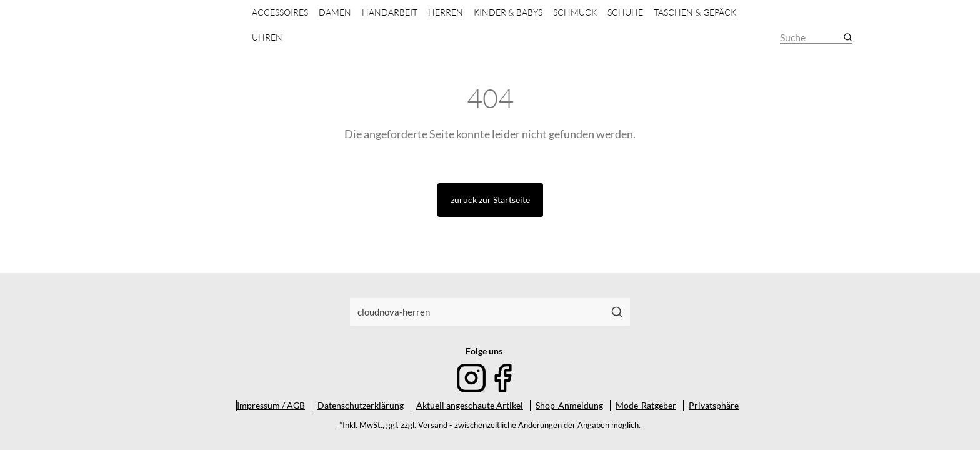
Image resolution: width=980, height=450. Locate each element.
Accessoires (280, 12)
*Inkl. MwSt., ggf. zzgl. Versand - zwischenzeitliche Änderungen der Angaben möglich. (490, 425)
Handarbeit (390, 12)
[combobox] (477, 312)
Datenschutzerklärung (361, 405)
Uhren (267, 37)
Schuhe (625, 12)
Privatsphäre (714, 405)
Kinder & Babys (508, 12)
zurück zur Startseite (490, 200)
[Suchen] (617, 312)
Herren (446, 12)
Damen (335, 12)
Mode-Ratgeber (646, 405)
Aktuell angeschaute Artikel (470, 405)
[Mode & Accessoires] (182, 27)
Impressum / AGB (271, 405)
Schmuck (575, 12)
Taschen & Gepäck (695, 12)
